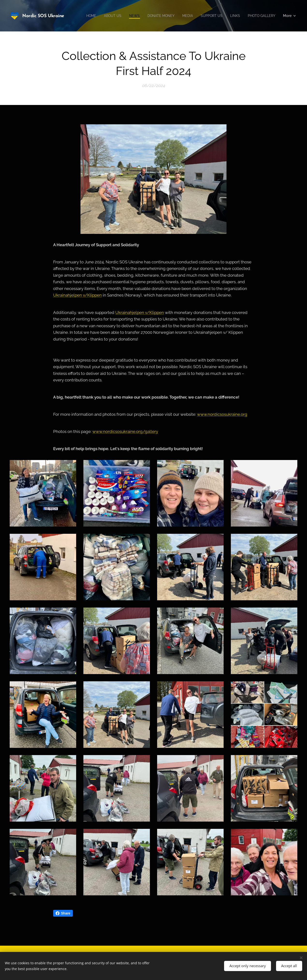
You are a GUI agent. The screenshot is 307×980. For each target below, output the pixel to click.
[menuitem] (120, 16)
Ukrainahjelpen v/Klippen (77, 295)
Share (63, 913)
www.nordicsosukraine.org (222, 415)
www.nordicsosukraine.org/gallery (125, 432)
